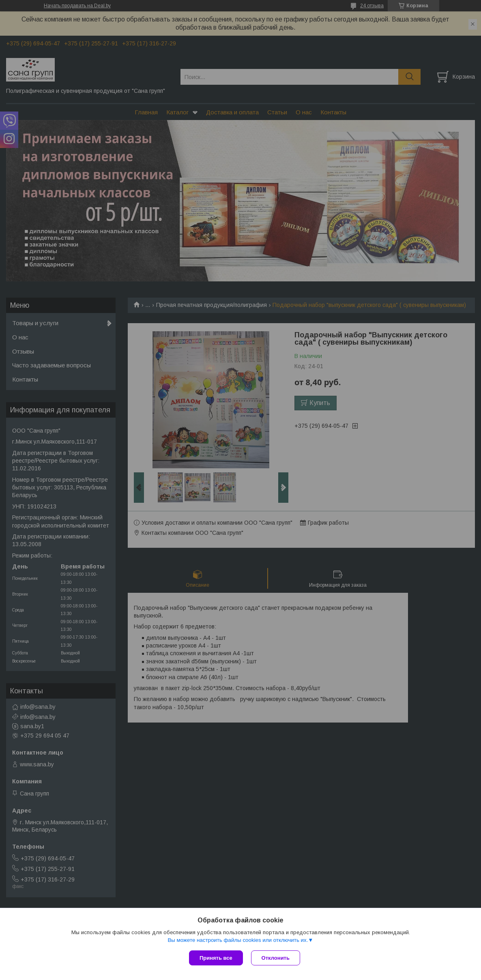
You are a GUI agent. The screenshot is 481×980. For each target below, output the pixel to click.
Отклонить (276, 958)
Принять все (216, 958)
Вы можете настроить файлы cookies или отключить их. (238, 940)
